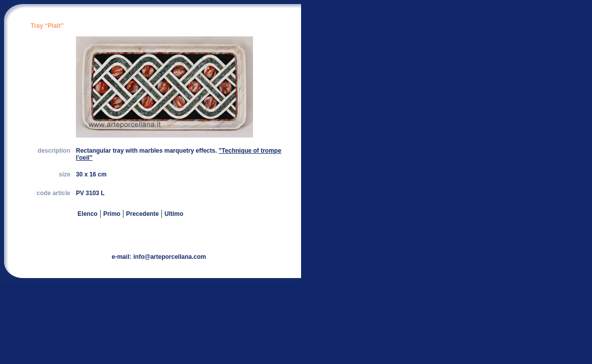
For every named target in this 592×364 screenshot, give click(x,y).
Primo (112, 214)
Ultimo (174, 214)
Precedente (142, 214)
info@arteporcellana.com (170, 257)
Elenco (87, 214)
